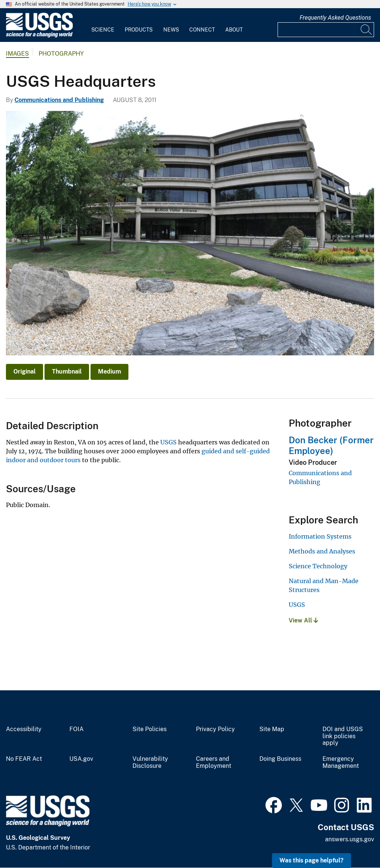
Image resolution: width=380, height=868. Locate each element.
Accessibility (24, 729)
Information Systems (320, 536)
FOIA (76, 729)
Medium (109, 371)
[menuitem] (103, 25)
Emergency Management (341, 762)
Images (17, 54)
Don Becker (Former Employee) (331, 445)
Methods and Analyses (322, 551)
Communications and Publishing (59, 100)
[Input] (326, 30)
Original (24, 371)
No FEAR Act (24, 759)
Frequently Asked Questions (335, 18)
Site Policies (150, 729)
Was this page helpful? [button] (312, 860)
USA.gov (81, 759)
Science (103, 30)
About (234, 30)
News (171, 30)
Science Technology (318, 566)
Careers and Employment (214, 762)
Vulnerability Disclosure (150, 762)
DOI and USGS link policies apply (343, 736)
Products (139, 30)
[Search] (367, 30)
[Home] (39, 36)
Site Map (272, 729)
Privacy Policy (215, 729)
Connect (202, 30)
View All (303, 620)
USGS (168, 442)
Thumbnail (67, 371)
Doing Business (280, 759)
